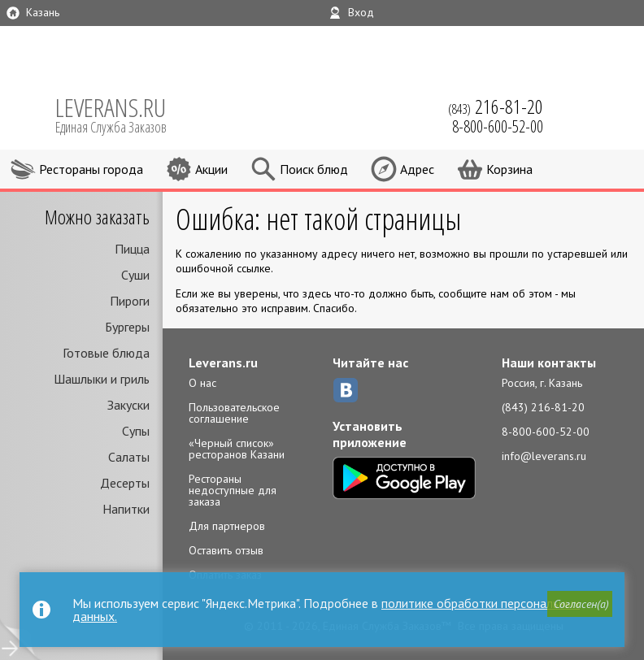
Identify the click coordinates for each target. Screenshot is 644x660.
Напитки (126, 509)
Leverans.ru (223, 363)
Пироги (130, 301)
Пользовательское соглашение (234, 413)
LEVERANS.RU (122, 114)
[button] (580, 604)
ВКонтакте (346, 390)
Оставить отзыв (226, 550)
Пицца (132, 249)
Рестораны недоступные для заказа (233, 490)
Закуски (128, 405)
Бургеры (127, 327)
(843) (496, 106)
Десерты (125, 483)
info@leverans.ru (544, 456)
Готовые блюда (106, 353)
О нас (202, 383)
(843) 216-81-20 (543, 407)
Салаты (129, 457)
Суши (135, 275)
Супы (136, 431)
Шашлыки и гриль (102, 379)
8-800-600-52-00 (546, 432)
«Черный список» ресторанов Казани (237, 449)
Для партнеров (227, 526)
